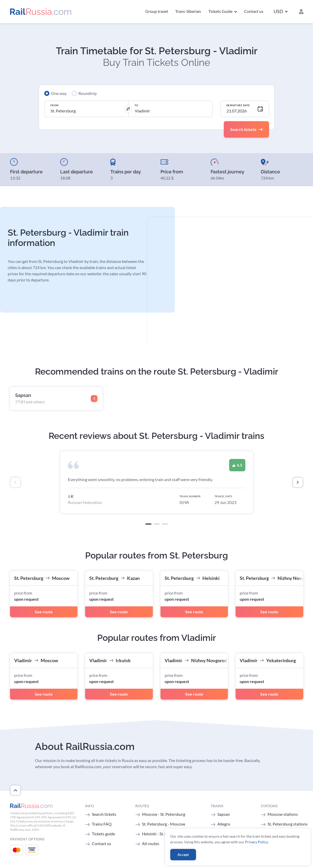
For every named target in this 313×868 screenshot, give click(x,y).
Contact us (254, 11)
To (136, 105)
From (55, 105)
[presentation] (15, 482)
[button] (281, 12)
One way (59, 93)
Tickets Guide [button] (221, 11)
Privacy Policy (256, 842)
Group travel (157, 11)
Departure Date (238, 105)
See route (44, 612)
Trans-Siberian (188, 11)
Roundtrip (88, 93)
